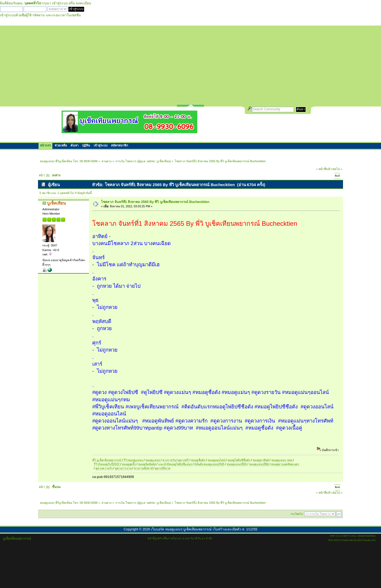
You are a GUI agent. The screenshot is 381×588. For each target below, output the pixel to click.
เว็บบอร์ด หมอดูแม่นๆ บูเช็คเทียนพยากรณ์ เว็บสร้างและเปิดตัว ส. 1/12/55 (204, 529)
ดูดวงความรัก (104, 468)
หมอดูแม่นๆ (153, 460)
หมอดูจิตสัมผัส (147, 464)
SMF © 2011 (350, 536)
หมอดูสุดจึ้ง (129, 464)
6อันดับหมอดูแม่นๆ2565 (209, 464)
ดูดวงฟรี (184, 460)
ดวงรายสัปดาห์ (144, 468)
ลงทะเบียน (83, 3)
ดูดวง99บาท (163, 468)
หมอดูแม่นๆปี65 (237, 464)
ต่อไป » (337, 169)
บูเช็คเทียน (163, 161)
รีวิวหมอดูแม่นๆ (133, 460)
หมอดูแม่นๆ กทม (282, 460)
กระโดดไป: (297, 514)
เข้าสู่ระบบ (60, 3)
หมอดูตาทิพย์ (261, 460)
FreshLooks (347, 540)
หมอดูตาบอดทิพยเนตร (285, 464)
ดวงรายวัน (170, 460)
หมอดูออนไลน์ (217, 460)
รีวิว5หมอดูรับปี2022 (107, 464)
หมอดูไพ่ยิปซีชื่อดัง (239, 460)
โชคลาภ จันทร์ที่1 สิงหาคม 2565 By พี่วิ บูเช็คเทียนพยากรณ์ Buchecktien (155, 202)
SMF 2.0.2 (335, 536)
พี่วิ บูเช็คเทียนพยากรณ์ (107, 460)
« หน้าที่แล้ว (324, 169)
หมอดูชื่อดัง (199, 460)
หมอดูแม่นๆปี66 (259, 464)
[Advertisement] (190, 64)
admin (151, 161)
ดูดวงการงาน (124, 468)
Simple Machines (367, 536)
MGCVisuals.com (366, 540)
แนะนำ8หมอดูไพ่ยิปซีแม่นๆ (176, 464)
